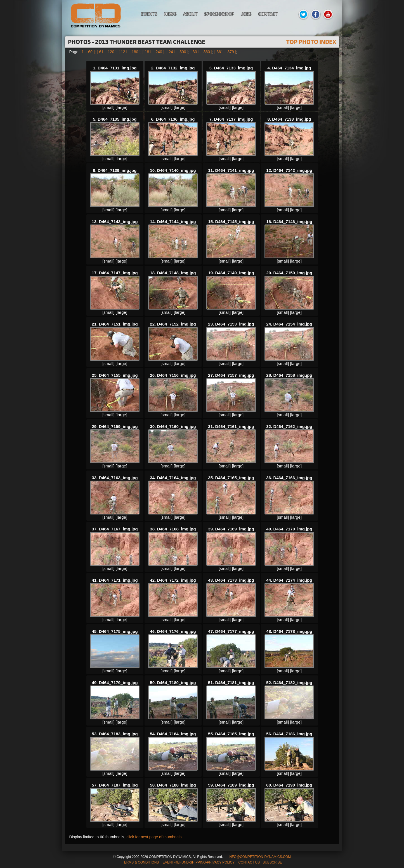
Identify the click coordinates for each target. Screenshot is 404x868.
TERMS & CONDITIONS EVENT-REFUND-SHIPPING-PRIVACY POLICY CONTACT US (191, 862)
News (170, 14)
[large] (121, 107)
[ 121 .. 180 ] (129, 52)
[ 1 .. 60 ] (87, 52)
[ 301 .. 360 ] (201, 52)
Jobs (246, 14)
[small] (108, 107)
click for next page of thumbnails (154, 837)
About (191, 14)
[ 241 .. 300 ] (177, 52)
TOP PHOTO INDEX (311, 42)
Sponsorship (219, 14)
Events (149, 14)
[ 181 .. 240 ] (153, 52)
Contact (268, 14)
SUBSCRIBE (272, 862)
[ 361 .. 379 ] (225, 52)
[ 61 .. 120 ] (107, 52)
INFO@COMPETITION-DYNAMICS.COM (260, 857)
